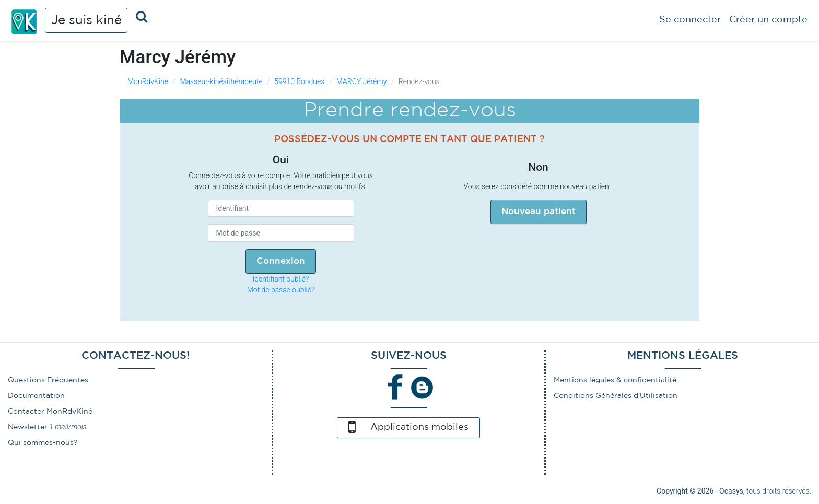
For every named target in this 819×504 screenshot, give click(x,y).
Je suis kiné (86, 20)
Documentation (36, 396)
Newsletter (28, 427)
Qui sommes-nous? (43, 443)
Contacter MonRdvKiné (50, 412)
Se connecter (690, 20)
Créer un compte (768, 20)
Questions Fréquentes (48, 380)
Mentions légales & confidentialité (615, 380)
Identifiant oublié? (281, 279)
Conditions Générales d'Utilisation (616, 396)
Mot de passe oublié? (281, 290)
